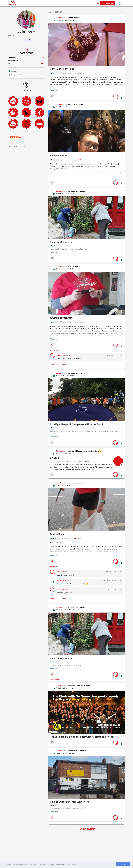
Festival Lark (57, 534)
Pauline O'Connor (63, 581)
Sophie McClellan (79, 160)
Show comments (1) (55, 823)
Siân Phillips (77, 73)
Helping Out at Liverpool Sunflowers (69, 802)
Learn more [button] (75, 864)
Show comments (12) (55, 680)
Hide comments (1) (54, 350)
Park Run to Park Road (62, 69)
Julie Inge (60, 18)
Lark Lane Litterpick (61, 242)
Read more (54, 90)
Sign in (96, 3)
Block (10, 146)
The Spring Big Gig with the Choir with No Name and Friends (82, 737)
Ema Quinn (61, 355)
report (16, 146)
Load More (87, 829)
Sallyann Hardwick (79, 322)
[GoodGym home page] (13, 3)
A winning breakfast (61, 318)
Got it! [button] (123, 864)
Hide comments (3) (54, 567)
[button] (120, 3)
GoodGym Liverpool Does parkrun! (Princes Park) (76, 424)
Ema (106, 326)
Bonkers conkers (59, 155)
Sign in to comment (58, 364)
